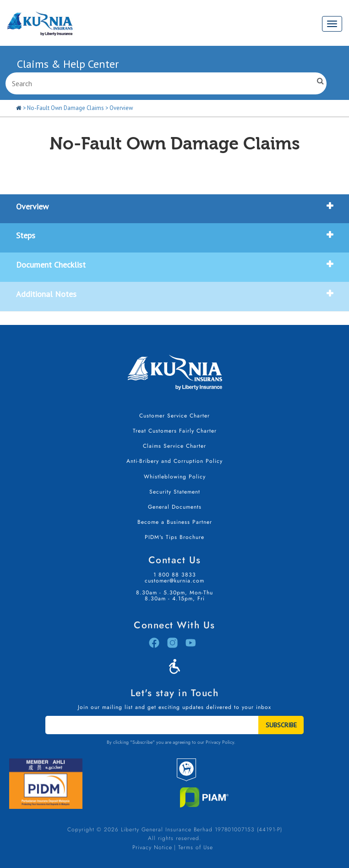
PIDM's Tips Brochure (174, 537)
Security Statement (175, 492)
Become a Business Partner (175, 522)
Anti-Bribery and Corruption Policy (174, 461)
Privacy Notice (152, 847)
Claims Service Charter (174, 446)
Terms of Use (196, 847)
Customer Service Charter (174, 416)
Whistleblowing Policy (175, 477)
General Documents (175, 507)
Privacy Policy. (221, 742)
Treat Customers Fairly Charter (175, 431)
